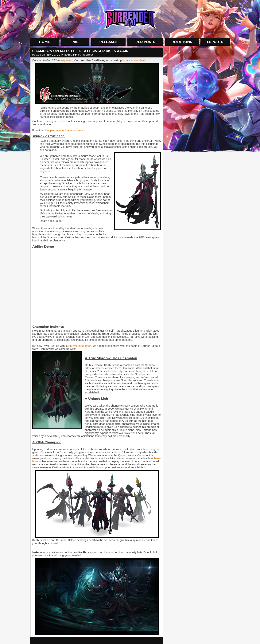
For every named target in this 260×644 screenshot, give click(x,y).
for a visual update (133, 60)
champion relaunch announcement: (65, 130)
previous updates (81, 346)
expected (67, 60)
